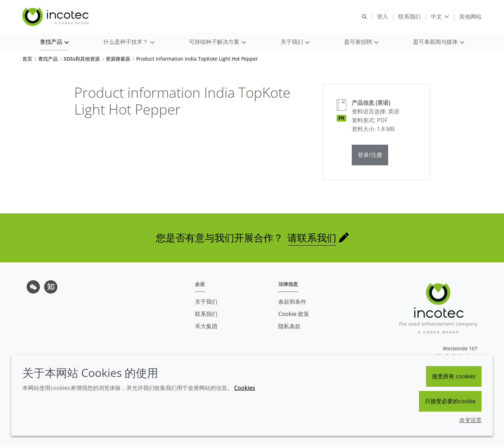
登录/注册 (370, 156)
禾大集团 (206, 326)
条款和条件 (292, 302)
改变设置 (470, 420)
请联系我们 (312, 239)
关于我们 (206, 302)
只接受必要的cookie (450, 401)
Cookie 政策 (294, 314)
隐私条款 (289, 326)
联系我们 (206, 314)
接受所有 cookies (454, 376)
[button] (54, 42)
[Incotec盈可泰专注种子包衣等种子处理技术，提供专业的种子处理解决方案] (56, 17)
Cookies (245, 388)
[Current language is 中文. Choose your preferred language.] (440, 17)
